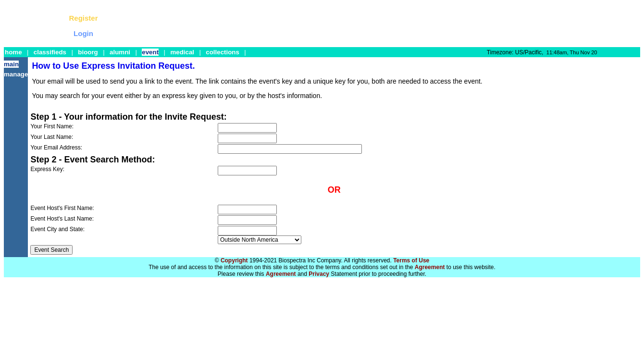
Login (83, 33)
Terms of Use (411, 260)
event (150, 52)
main (11, 64)
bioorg (88, 52)
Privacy (319, 274)
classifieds (50, 52)
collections (223, 52)
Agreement (430, 267)
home (13, 52)
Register (83, 18)
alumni (120, 52)
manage (16, 74)
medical (182, 52)
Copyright (234, 260)
